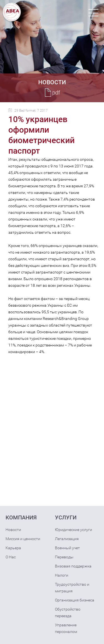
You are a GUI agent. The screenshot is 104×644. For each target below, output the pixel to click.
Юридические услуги (73, 530)
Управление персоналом (66, 628)
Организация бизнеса (75, 600)
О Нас (11, 557)
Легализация (67, 539)
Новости (13, 530)
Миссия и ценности (23, 539)
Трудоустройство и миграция (72, 588)
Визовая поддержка (73, 566)
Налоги (62, 575)
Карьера (13, 548)
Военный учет (67, 548)
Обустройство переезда (68, 613)
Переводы (64, 557)
